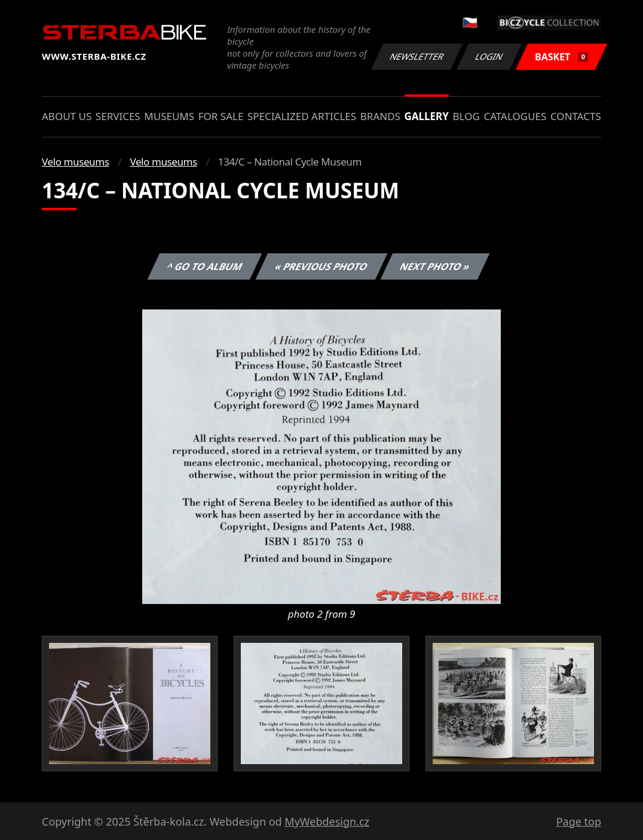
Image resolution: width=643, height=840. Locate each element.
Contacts (576, 116)
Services (118, 116)
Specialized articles (302, 116)
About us (67, 116)
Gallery (427, 116)
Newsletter (417, 56)
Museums (169, 116)
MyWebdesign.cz (327, 821)
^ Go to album (204, 266)
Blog (466, 116)
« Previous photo (321, 266)
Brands (380, 116)
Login (489, 56)
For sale (221, 116)
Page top (579, 821)
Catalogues (515, 116)
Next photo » (435, 266)
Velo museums (75, 162)
